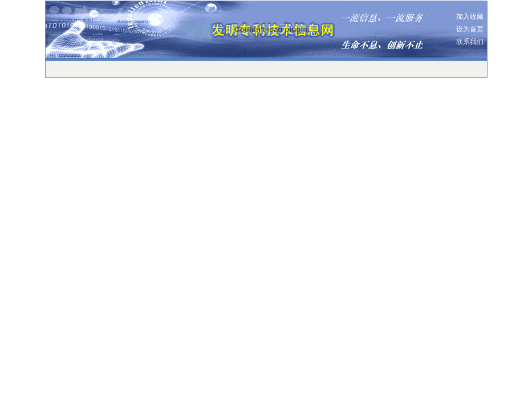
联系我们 (470, 42)
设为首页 (470, 29)
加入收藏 (470, 17)
